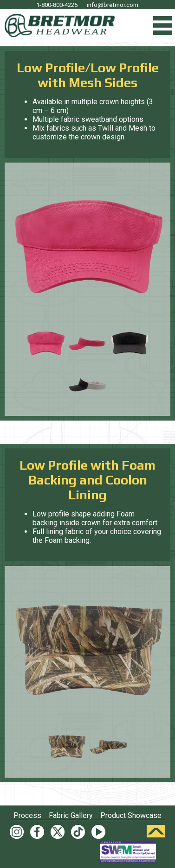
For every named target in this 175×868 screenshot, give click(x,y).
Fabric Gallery (71, 815)
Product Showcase (131, 815)
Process (27, 815)
